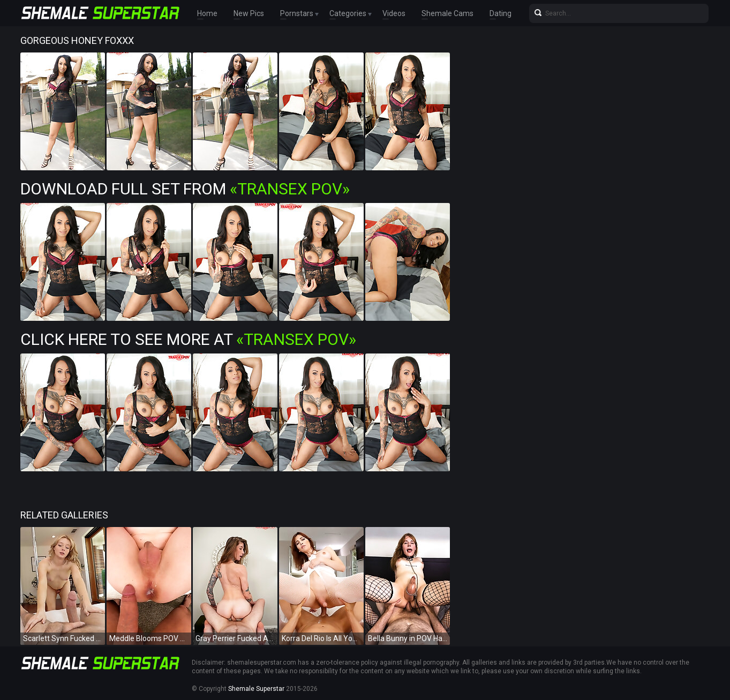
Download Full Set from (185, 189)
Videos (394, 13)
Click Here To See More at (188, 339)
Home (207, 13)
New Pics (249, 13)
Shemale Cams (447, 13)
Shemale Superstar (256, 689)
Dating (501, 13)
